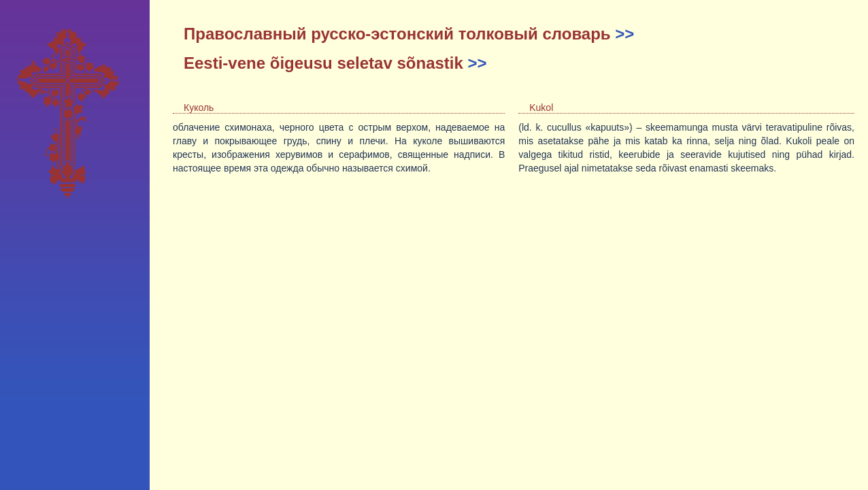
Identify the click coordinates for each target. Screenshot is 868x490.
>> (624, 34)
